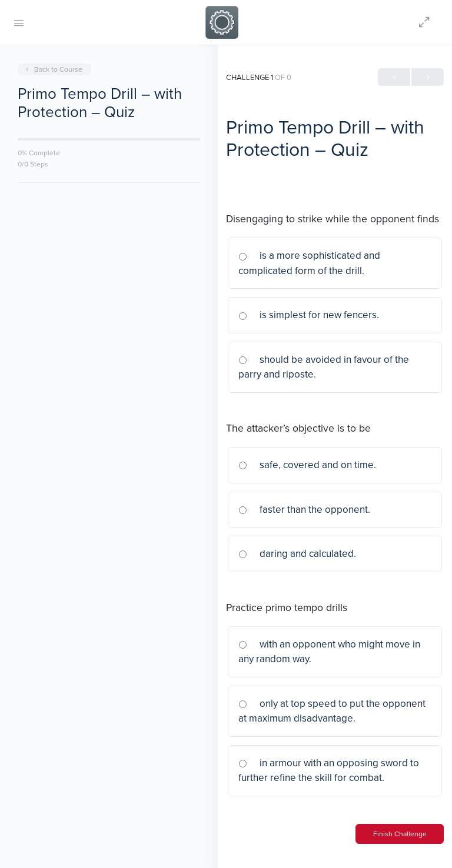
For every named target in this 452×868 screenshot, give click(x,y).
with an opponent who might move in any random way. (329, 652)
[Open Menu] (19, 22)
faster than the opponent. (304, 509)
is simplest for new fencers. (309, 315)
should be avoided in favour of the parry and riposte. (324, 367)
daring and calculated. (297, 553)
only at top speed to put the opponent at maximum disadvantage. (332, 711)
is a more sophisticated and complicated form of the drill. (309, 263)
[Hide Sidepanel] (427, 22)
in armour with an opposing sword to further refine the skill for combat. (329, 770)
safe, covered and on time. (307, 465)
